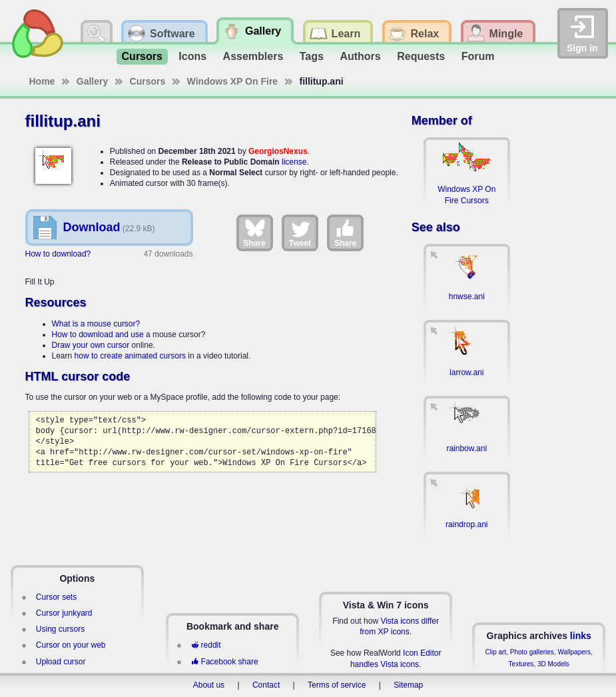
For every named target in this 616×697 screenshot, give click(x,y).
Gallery (92, 81)
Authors (360, 56)
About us (209, 685)
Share (254, 233)
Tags (312, 56)
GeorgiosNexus (278, 151)
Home (42, 81)
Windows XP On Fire (233, 81)
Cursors (142, 56)
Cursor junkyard (64, 613)
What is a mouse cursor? (96, 324)
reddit (206, 645)
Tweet (300, 233)
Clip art (495, 652)
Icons (192, 56)
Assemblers (253, 56)
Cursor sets (56, 597)
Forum (478, 56)
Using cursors (60, 629)
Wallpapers (574, 652)
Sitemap (408, 685)
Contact (266, 685)
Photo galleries (532, 652)
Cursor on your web (71, 645)
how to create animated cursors (130, 356)
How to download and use (98, 335)
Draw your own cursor (91, 345)
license (294, 162)
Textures (521, 664)
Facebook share (224, 662)
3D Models (553, 664)
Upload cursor (61, 662)
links (581, 636)
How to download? (58, 254)
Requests (421, 56)
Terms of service (337, 685)
